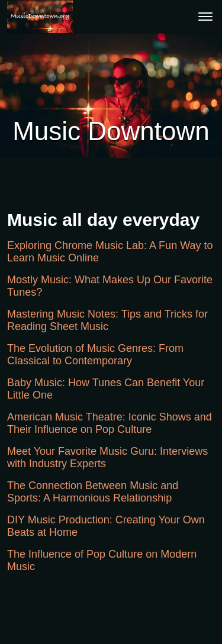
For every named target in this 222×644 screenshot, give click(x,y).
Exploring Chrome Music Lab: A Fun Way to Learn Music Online (110, 252)
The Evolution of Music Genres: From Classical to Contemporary (95, 355)
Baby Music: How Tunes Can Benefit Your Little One (106, 389)
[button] (40, 17)
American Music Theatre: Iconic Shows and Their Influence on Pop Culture (110, 423)
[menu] (205, 17)
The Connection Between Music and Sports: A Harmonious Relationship (93, 492)
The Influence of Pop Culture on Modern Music (102, 560)
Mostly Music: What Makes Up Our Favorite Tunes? (110, 286)
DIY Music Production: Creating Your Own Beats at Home (106, 526)
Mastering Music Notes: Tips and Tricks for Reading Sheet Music (107, 320)
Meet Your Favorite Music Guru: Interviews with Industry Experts (107, 457)
